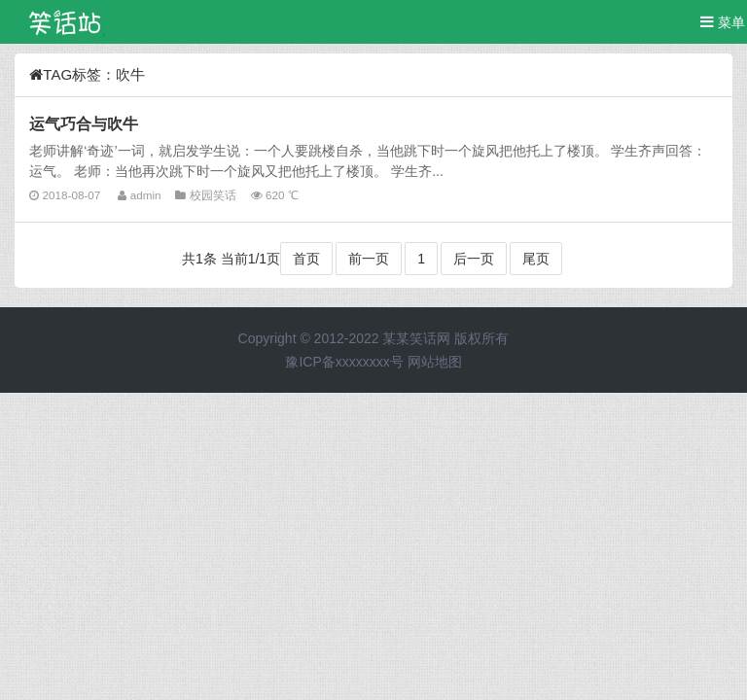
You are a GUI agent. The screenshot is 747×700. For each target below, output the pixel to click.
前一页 (369, 259)
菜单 (723, 22)
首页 (306, 259)
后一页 (474, 259)
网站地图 (435, 362)
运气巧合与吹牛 (84, 123)
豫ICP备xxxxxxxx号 (344, 362)
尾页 (536, 259)
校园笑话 (213, 195)
